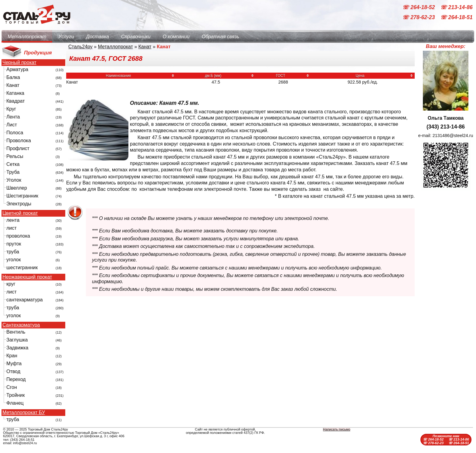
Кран (12, 356)
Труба (13, 172)
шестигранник (22, 268)
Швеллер (17, 188)
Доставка (98, 37)
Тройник (15, 395)
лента (13, 220)
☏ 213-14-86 (456, 7)
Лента (13, 117)
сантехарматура (25, 300)
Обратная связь (220, 37)
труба (13, 252)
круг (11, 284)
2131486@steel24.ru (453, 136)
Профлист (18, 148)
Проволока (19, 141)
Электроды (19, 204)
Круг (11, 109)
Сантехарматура (21, 325)
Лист (12, 125)
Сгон (12, 387)
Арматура (17, 69)
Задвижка (17, 348)
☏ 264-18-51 (456, 18)
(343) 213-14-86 (446, 127)
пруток (14, 244)
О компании (176, 37)
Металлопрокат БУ (24, 413)
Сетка (13, 164)
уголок (14, 260)
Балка (13, 77)
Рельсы (15, 156)
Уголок (14, 180)
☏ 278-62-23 (419, 18)
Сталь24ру (80, 47)
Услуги (66, 37)
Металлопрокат (27, 37)
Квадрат (16, 101)
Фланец (15, 403)
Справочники (136, 37)
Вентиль (16, 332)
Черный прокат (19, 63)
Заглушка (17, 340)
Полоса (15, 133)
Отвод (13, 371)
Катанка (15, 93)
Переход (16, 379)
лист (12, 228)
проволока (18, 236)
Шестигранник (22, 196)
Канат (13, 85)
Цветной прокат (20, 213)
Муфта (14, 364)
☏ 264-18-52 (419, 7)
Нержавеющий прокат (27, 277)
